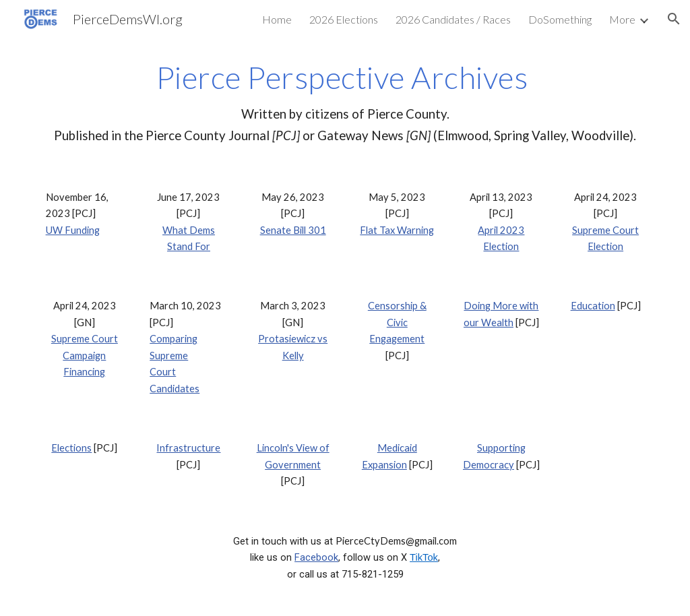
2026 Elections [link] (344, 19)
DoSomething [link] (560, 19)
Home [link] (277, 19)
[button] (674, 19)
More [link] (622, 19)
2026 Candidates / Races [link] (453, 19)
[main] (345, 103)
